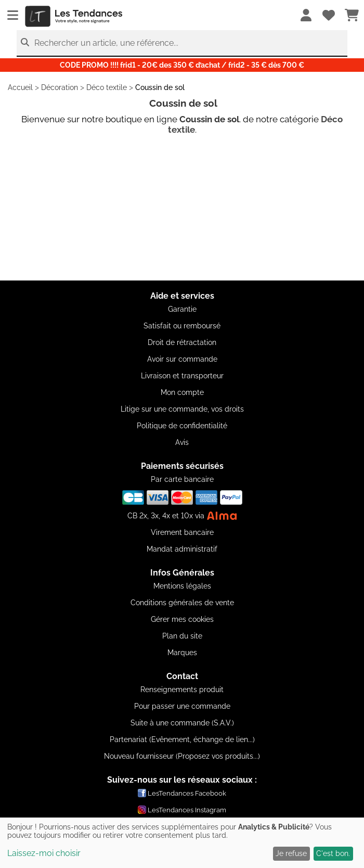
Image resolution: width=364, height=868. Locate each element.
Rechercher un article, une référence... (106, 43)
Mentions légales (182, 586)
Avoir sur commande (182, 359)
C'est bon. (333, 853)
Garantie (182, 309)
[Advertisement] (182, 208)
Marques (182, 653)
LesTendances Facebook (182, 793)
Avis (182, 442)
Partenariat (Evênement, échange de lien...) (182, 739)
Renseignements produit (182, 690)
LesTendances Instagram (182, 810)
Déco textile (107, 87)
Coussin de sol (160, 87)
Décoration (60, 87)
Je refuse (291, 853)
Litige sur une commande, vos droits (182, 409)
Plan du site (182, 636)
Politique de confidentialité (182, 426)
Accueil (20, 87)
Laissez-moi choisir (44, 853)
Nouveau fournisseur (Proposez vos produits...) (182, 756)
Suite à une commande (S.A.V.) (182, 723)
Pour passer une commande (182, 706)
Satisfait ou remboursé (182, 326)
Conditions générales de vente (182, 603)
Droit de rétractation (182, 342)
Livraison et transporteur (182, 376)
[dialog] (182, 843)
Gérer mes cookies (182, 619)
